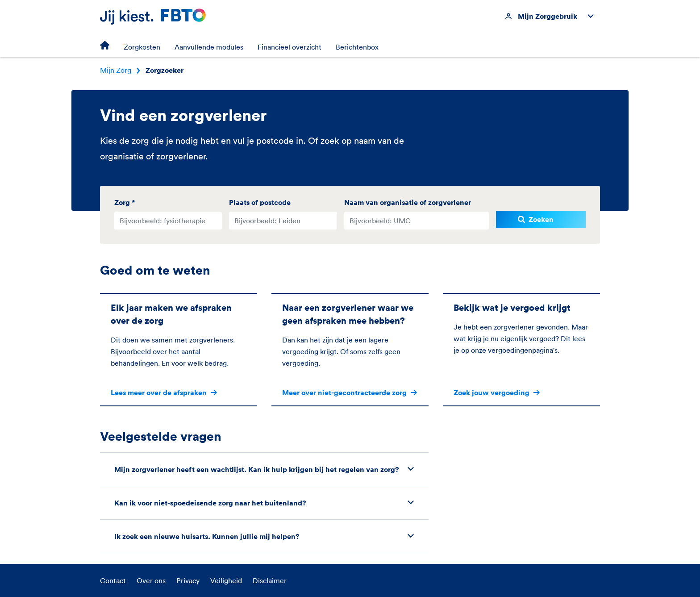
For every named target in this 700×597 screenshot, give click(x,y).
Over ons (151, 580)
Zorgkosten (142, 47)
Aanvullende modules (209, 47)
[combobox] (168, 221)
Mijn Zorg (116, 70)
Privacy (188, 580)
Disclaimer (270, 580)
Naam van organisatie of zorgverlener (408, 202)
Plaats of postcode (260, 202)
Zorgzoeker (165, 70)
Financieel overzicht (290, 47)
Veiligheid (226, 580)
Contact (113, 580)
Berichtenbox (357, 47)
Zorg (125, 202)
